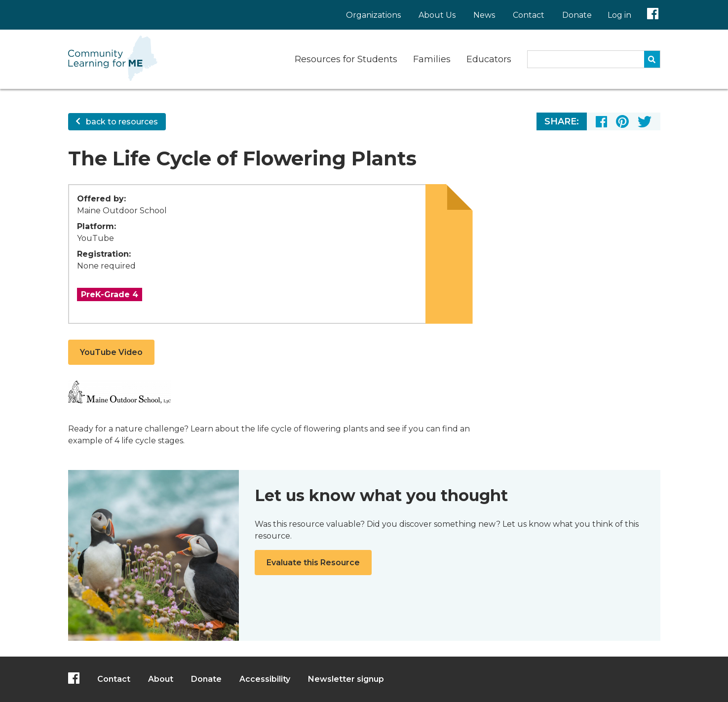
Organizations (373, 15)
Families (432, 59)
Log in (619, 15)
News (484, 15)
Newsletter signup (346, 679)
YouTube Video (111, 352)
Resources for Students (346, 59)
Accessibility (265, 679)
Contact (529, 15)
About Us (437, 15)
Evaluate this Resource (313, 563)
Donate (577, 15)
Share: (562, 121)
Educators (489, 59)
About (161, 679)
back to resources (117, 122)
